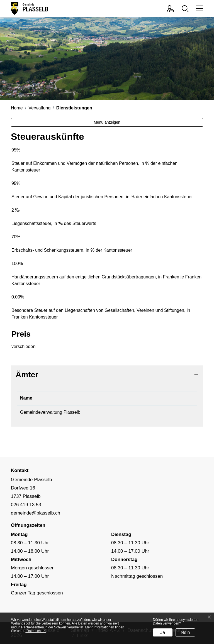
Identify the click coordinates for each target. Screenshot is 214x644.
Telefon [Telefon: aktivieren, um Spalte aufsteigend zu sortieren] (106, 398)
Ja (163, 632)
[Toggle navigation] (199, 8)
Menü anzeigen (107, 122)
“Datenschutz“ (36, 631)
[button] (187, 8)
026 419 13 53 (112, 412)
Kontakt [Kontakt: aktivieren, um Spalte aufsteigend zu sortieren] (147, 398)
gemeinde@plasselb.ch (162, 412)
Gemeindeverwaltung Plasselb (50, 412)
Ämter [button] (27, 375)
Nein (185, 632)
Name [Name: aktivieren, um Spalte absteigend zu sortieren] (26, 398)
